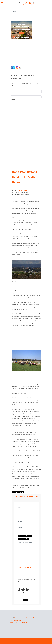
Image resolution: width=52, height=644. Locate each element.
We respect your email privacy (18, 103)
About (11, 618)
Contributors (17, 618)
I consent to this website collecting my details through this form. (26, 579)
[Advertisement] (20, 52)
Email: (12, 94)
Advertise (24, 622)
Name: (12, 89)
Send (26, 600)
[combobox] (20, 12)
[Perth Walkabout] (26, 4)
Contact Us (32, 618)
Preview (20, 600)
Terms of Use (17, 620)
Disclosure (13, 622)
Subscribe (30, 497)
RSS (36, 497)
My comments (21, 497)
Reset (31, 600)
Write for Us (25, 618)
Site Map (19, 622)
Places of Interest (23, 190)
